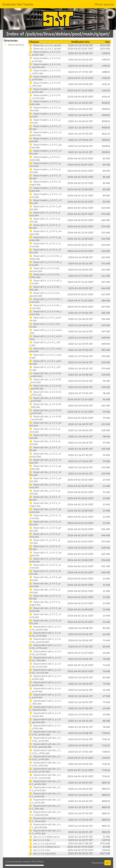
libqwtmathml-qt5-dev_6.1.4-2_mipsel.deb (45, 820)
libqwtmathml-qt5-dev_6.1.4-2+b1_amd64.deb (45, 733)
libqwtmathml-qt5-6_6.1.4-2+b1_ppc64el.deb (45, 640)
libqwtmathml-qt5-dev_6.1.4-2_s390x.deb (45, 832)
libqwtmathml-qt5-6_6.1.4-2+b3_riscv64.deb (45, 671)
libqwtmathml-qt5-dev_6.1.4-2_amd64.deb (45, 783)
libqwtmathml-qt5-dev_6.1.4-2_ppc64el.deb (45, 826)
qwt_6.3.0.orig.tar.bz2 (43, 853)
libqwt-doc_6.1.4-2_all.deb (45, 45)
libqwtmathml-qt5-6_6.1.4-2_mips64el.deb (45, 708)
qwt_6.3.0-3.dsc (40, 850)
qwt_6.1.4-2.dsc (40, 840)
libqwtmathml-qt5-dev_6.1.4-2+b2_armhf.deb (45, 758)
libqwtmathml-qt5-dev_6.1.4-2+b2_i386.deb (45, 764)
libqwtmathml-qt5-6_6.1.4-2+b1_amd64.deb (45, 628)
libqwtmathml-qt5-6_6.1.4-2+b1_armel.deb (45, 634)
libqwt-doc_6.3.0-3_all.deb (45, 49)
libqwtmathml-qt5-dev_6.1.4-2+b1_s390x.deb (45, 752)
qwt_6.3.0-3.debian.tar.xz (44, 847)
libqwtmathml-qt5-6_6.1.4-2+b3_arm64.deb (45, 665)
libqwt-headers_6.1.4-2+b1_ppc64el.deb (45, 66)
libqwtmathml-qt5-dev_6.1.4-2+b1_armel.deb (45, 739)
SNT (108, 863)
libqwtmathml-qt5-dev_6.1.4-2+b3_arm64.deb (45, 770)
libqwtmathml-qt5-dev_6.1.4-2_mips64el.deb (45, 813)
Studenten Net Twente (18, 4)
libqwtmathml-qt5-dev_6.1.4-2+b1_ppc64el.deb (45, 745)
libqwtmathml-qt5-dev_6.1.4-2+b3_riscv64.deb (45, 776)
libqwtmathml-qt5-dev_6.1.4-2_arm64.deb (45, 789)
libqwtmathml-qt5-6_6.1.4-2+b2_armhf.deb (45, 653)
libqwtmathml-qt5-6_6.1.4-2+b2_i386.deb (45, 659)
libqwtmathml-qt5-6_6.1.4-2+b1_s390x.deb (45, 646)
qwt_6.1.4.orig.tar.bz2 (43, 843)
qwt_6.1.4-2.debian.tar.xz (44, 837)
